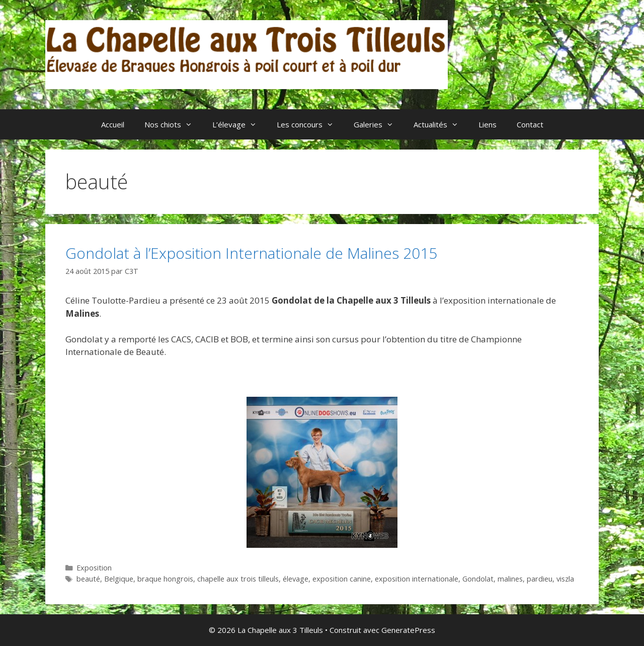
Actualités (441, 124)
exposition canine (342, 579)
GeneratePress (408, 630)
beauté (88, 579)
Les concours (310, 124)
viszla (565, 579)
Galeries (379, 124)
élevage (296, 579)
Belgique (119, 579)
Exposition (94, 568)
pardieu (540, 579)
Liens (488, 124)
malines (510, 579)
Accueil (113, 124)
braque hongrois (165, 579)
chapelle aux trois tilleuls (238, 579)
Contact (530, 124)
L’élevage (239, 124)
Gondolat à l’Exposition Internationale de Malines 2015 (251, 253)
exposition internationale (417, 579)
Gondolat (478, 579)
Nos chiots (173, 124)
